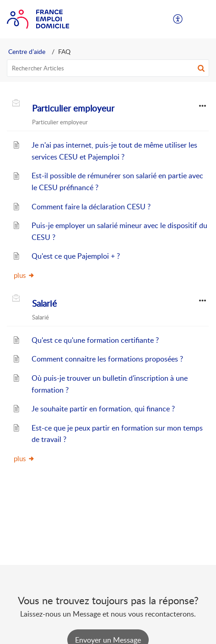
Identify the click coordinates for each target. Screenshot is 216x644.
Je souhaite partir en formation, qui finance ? (103, 409)
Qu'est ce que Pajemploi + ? (76, 256)
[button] (178, 19)
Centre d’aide (27, 51)
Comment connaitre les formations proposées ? (107, 359)
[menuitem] (178, 19)
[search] (108, 68)
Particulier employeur (73, 108)
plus (24, 275)
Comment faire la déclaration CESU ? (91, 207)
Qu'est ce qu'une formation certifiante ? (95, 340)
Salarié (44, 303)
